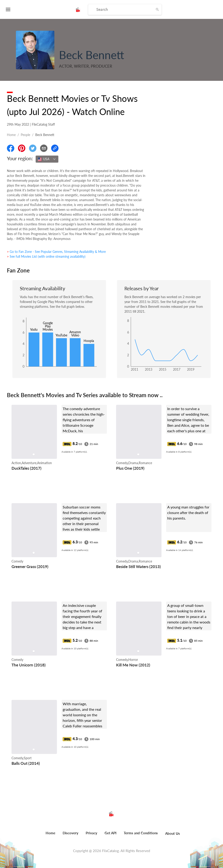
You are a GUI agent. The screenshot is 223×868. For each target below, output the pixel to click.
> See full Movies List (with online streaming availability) (46, 256)
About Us (173, 833)
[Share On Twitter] (33, 148)
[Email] (44, 148)
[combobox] (47, 159)
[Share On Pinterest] (22, 148)
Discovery (70, 833)
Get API (110, 833)
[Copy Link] (55, 148)
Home (11, 135)
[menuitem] (50, 835)
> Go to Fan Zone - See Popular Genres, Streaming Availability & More (56, 252)
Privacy (91, 833)
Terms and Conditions (141, 833)
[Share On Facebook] (11, 148)
